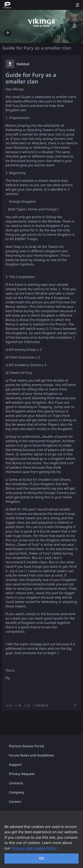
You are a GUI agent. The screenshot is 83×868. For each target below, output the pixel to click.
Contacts (16, 783)
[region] (41, 839)
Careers (15, 802)
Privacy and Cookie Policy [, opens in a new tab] (34, 848)
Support (15, 765)
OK (42, 858)
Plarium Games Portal (26, 746)
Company (16, 792)
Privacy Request (22, 774)
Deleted (23, 64)
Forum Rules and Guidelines (31, 755)
